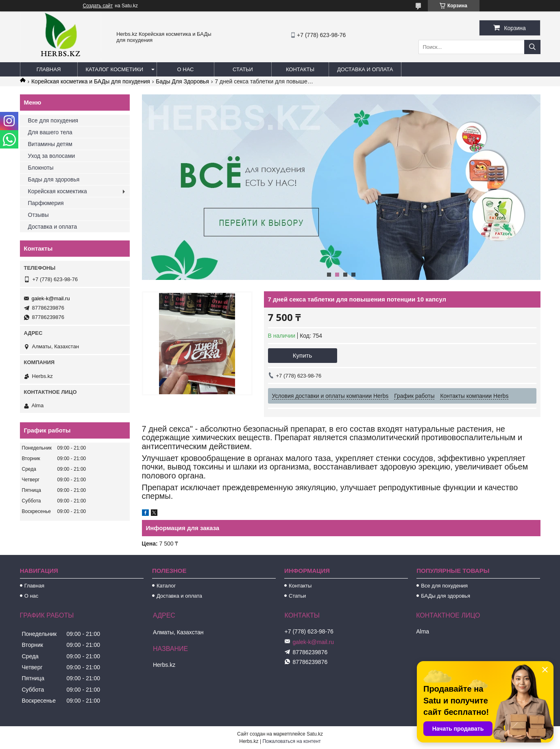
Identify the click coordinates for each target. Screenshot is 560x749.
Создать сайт (98, 6)
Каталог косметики (114, 69)
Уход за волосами (52, 156)
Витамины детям (50, 144)
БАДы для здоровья (446, 596)
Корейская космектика (58, 191)
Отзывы (38, 215)
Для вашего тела (50, 132)
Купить (302, 355)
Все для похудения (53, 120)
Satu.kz (315, 734)
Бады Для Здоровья (182, 81)
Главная (49, 69)
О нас (186, 69)
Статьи (243, 69)
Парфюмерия (46, 203)
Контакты (300, 69)
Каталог (166, 586)
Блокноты (41, 168)
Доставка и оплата (365, 69)
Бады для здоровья (54, 179)
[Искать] (532, 47)
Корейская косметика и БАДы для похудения (91, 81)
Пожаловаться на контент (291, 741)
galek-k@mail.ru (51, 298)
